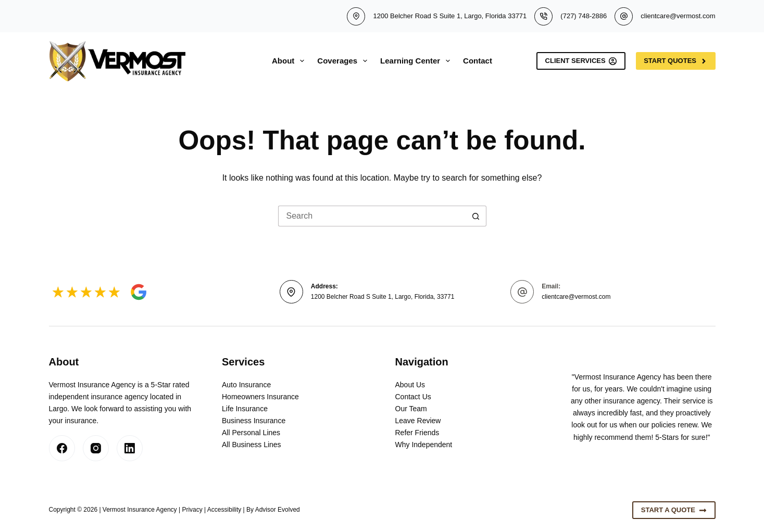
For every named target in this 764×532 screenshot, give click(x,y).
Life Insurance (245, 409)
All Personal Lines (251, 433)
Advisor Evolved (278, 510)
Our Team (411, 409)
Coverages (344, 61)
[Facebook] (62, 448)
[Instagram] (96, 448)
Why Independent (424, 445)
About (290, 61)
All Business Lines (252, 445)
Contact (478, 61)
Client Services (581, 61)
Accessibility (224, 510)
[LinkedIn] (130, 448)
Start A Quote (674, 510)
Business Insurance (254, 421)
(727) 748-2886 (584, 16)
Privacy (192, 510)
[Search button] (476, 216)
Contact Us (413, 397)
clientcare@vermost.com (678, 16)
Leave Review (418, 421)
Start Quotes (675, 61)
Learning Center (417, 61)
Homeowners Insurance (260, 397)
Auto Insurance (246, 385)
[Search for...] (372, 216)
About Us (410, 385)
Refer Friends (417, 433)
